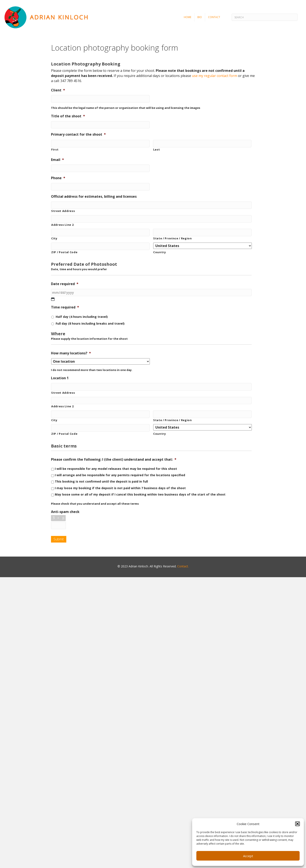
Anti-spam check (65, 512)
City (54, 238)
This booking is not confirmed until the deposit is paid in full (101, 481)
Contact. (183, 566)
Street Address (63, 211)
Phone (58, 178)
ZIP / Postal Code (64, 252)
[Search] (265, 17)
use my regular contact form (215, 76)
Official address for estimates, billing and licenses (94, 197)
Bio (200, 17)
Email (57, 160)
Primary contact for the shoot (78, 134)
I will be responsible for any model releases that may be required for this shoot (116, 469)
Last (157, 149)
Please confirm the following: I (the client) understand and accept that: (114, 460)
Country (160, 252)
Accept (248, 856)
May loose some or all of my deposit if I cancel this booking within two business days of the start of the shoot (140, 494)
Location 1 (60, 378)
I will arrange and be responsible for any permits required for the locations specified (120, 475)
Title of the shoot (68, 116)
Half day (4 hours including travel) (82, 317)
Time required (65, 307)
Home (188, 17)
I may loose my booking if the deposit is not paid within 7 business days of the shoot (120, 488)
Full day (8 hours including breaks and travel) (90, 323)
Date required (65, 284)
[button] (297, 824)
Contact (214, 17)
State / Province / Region (173, 238)
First (55, 149)
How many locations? (71, 353)
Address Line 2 (62, 225)
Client (58, 90)
